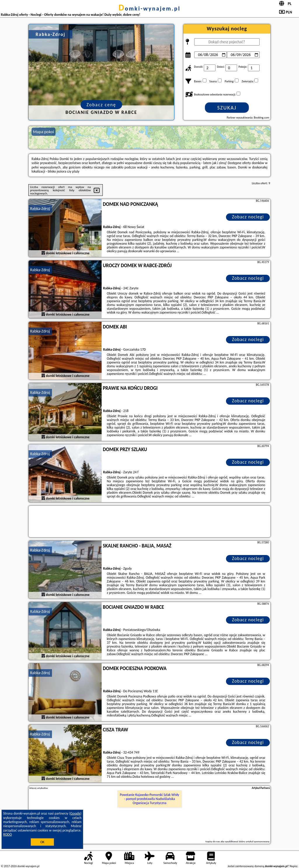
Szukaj (227, 108)
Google (75, 813)
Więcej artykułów (39, 788)
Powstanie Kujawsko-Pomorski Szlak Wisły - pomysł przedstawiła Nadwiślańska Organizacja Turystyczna (150, 799)
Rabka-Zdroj (40, 209)
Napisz (294, 866)
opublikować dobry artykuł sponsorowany (247, 841)
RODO (8, 834)
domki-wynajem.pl (149, 8)
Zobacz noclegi (248, 217)
